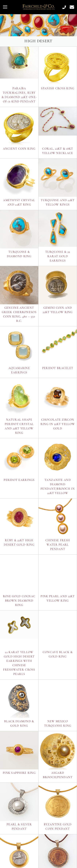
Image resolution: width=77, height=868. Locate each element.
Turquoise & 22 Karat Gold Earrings (58, 256)
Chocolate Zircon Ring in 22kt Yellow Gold (58, 424)
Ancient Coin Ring (19, 149)
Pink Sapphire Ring (19, 773)
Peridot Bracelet (58, 368)
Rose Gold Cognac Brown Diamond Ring (19, 601)
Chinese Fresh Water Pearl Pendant (58, 545)
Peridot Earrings (19, 480)
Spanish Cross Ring (58, 89)
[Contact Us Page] (70, 7)
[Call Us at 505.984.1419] (63, 7)
